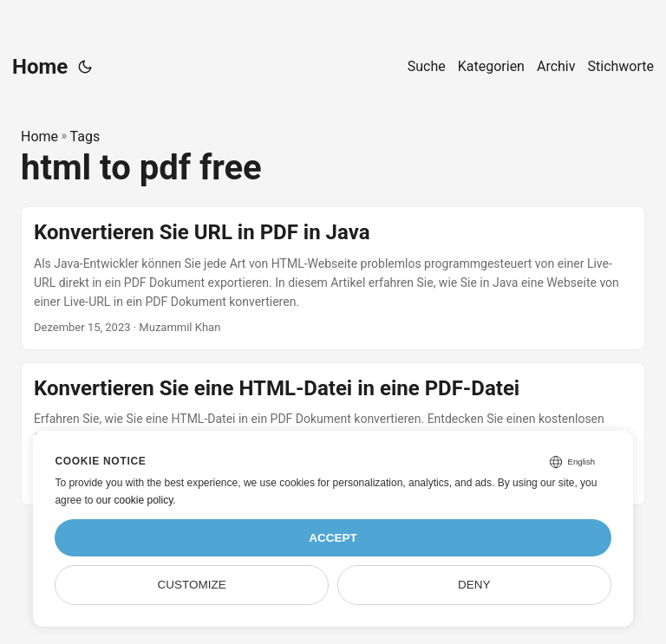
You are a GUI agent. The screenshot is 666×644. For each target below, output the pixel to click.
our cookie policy (135, 500)
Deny (474, 585)
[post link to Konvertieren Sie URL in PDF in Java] (333, 278)
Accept (333, 538)
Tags (85, 137)
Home (40, 67)
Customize (192, 585)
